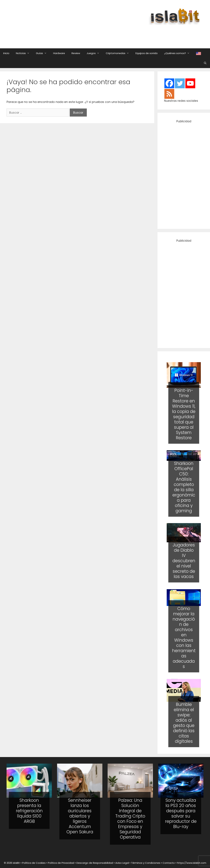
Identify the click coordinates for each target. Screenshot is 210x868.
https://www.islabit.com (192, 863)
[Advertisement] (124, 33)
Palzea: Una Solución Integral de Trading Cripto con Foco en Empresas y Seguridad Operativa (130, 819)
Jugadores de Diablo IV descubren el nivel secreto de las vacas (184, 561)
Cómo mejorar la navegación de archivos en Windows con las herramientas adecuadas (184, 638)
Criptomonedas (119, 53)
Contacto (169, 863)
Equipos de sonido (147, 53)
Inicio (6, 53)
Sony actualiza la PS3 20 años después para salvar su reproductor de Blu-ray (181, 813)
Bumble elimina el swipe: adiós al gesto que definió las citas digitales (184, 723)
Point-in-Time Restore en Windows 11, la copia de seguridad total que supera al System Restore (184, 414)
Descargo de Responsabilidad (95, 863)
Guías (43, 53)
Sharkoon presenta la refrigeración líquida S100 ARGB (29, 811)
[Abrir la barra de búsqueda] (205, 63)
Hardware (59, 53)
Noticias (24, 53)
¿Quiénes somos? (178, 53)
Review (76, 53)
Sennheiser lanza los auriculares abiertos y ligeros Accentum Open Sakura (80, 816)
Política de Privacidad (61, 863)
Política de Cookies (34, 863)
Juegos (95, 53)
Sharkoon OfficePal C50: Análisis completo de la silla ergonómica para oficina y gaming (184, 487)
